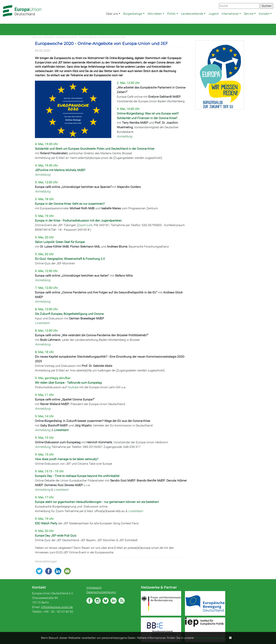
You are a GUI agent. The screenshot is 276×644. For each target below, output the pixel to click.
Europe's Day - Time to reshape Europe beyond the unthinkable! (77, 476)
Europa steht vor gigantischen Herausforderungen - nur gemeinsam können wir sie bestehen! (97, 502)
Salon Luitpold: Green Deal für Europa (60, 242)
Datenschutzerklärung (101, 592)
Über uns (112, 14)
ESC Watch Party (46, 523)
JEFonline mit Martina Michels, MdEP (60, 170)
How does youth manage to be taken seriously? (67, 459)
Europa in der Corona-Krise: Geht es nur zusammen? (70, 204)
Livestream (42, 323)
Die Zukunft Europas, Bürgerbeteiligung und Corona (69, 314)
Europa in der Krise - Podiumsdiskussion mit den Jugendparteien (78, 220)
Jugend (213, 14)
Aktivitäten (155, 14)
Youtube (73, 387)
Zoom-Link (85, 225)
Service (249, 14)
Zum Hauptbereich (3, 0)
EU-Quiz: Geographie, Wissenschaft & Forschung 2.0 (70, 259)
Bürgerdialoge (133, 14)
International (230, 14)
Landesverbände (192, 14)
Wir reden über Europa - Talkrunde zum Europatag (68, 383)
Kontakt (264, 14)
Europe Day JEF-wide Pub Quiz (56, 536)
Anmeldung (125, 136)
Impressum (94, 588)
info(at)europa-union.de (57, 607)
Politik (171, 14)
